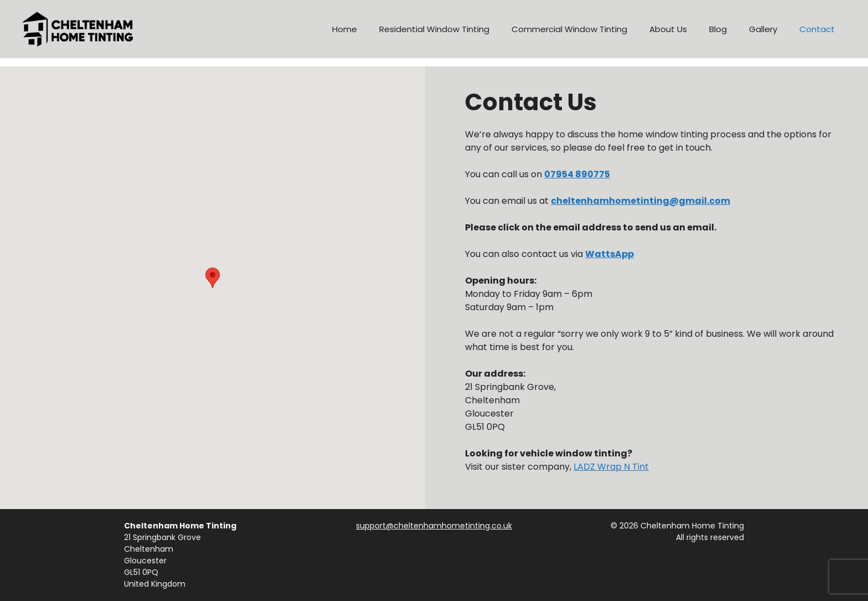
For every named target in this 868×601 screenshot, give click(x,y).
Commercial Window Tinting (569, 29)
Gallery (763, 29)
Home (345, 29)
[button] (213, 278)
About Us (668, 29)
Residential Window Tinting (434, 29)
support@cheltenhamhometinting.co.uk (434, 526)
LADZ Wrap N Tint (611, 467)
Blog (718, 29)
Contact (817, 29)
